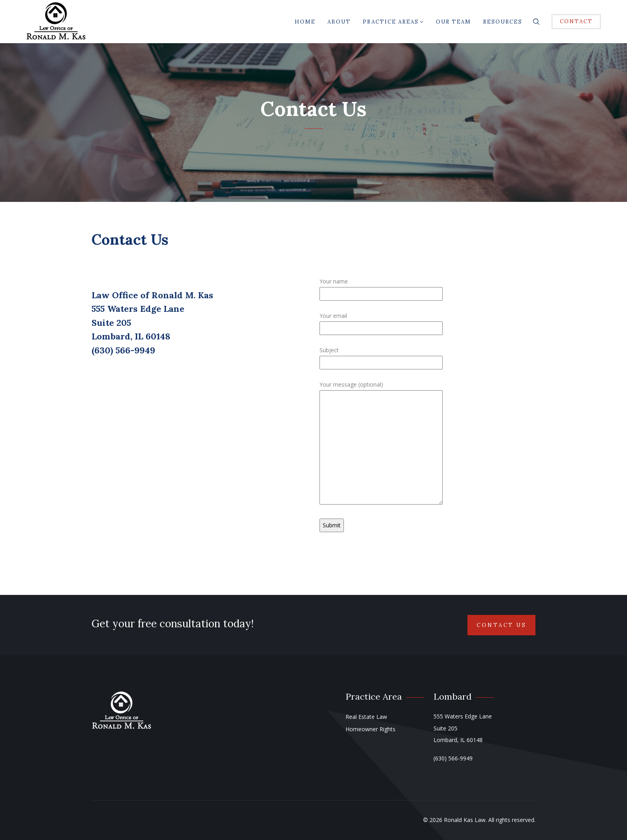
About (339, 22)
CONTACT (576, 21)
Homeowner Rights (370, 729)
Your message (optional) (381, 443)
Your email (381, 322)
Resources (503, 22)
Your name (381, 287)
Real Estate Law (366, 717)
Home (305, 22)
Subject (381, 356)
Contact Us (501, 625)
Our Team (453, 22)
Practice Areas (393, 22)
